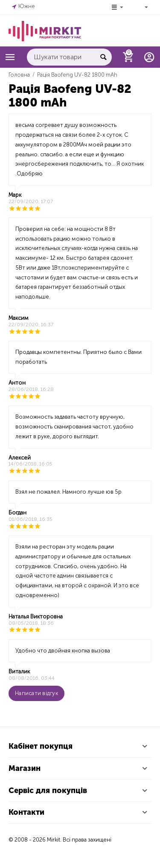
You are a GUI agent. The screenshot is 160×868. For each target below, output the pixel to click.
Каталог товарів (10, 57)
